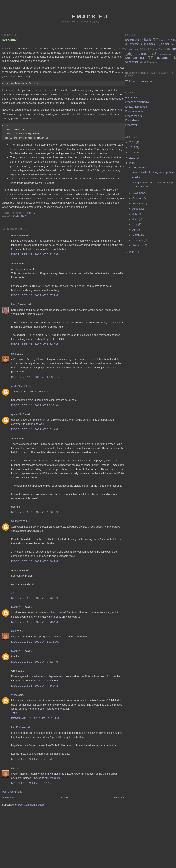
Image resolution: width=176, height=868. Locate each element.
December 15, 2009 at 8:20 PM (35, 559)
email (166, 44)
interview (133, 49)
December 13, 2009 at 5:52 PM (35, 252)
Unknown (17, 519)
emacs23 (135, 44)
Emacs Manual (134, 116)
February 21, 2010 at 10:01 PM (35, 716)
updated (163, 58)
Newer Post (9, 795)
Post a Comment (12, 790)
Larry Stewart (19, 302)
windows (154, 62)
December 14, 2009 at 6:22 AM (35, 427)
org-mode (143, 54)
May (135, 224)
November (139, 193)
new (24, 214)
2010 (133, 158)
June (136, 219)
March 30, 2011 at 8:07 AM (31, 781)
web (144, 62)
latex (145, 49)
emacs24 (152, 44)
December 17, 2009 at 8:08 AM (35, 620)
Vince (14, 693)
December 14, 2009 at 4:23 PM (35, 510)
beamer (163, 40)
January (137, 245)
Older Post (119, 795)
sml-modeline (53, 776)
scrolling (10, 40)
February (138, 240)
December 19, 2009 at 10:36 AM (35, 640)
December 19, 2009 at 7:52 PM (35, 660)
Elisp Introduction (135, 111)
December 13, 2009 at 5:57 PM (35, 293)
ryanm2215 (18, 412)
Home (64, 795)
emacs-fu (90, 17)
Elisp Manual (133, 120)
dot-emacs (131, 98)
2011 (133, 153)
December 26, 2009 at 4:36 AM (35, 684)
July (135, 214)
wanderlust (131, 62)
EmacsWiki (132, 125)
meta (154, 49)
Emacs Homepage (136, 107)
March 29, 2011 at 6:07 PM (32, 757)
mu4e (164, 49)
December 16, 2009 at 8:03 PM (35, 596)
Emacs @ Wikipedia (137, 102)
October (137, 198)
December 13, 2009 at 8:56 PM (35, 342)
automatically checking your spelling (153, 172)
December (139, 167)
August (137, 209)
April (135, 230)
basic (16, 214)
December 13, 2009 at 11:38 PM (35, 375)
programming (134, 58)
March (136, 235)
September (139, 203)
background (132, 40)
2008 (133, 252)
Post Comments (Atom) (32, 803)
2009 (133, 163)
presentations (167, 54)
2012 (133, 147)
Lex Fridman (18, 725)
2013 (133, 142)
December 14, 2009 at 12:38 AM (35, 403)
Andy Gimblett (19, 384)
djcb (14, 352)
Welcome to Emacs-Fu (138, 81)
